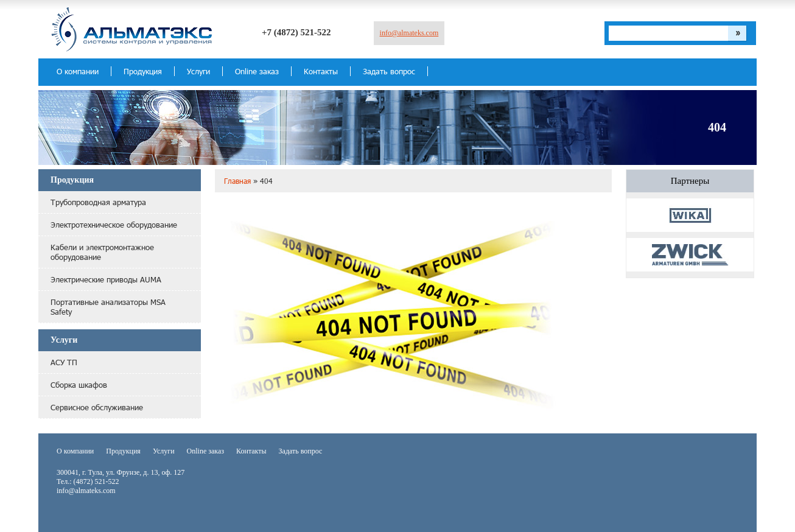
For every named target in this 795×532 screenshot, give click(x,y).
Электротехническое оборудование (114, 225)
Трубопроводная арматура (98, 202)
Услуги (198, 71)
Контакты (321, 71)
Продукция (143, 71)
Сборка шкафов (79, 385)
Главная (237, 181)
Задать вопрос (389, 71)
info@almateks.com (409, 33)
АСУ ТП (64, 362)
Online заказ (257, 71)
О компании (78, 71)
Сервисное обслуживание (97, 407)
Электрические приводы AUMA (106, 279)
